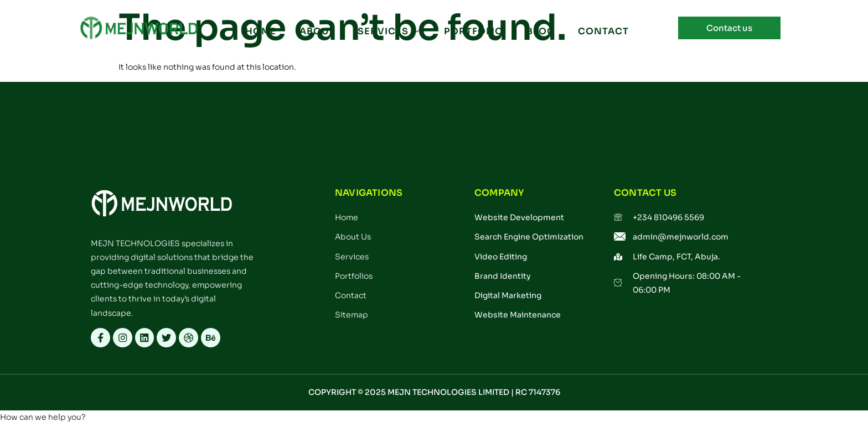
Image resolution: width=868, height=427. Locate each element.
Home (262, 32)
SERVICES (389, 32)
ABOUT (317, 32)
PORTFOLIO (472, 32)
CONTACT (600, 32)
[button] (43, 420)
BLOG (538, 32)
